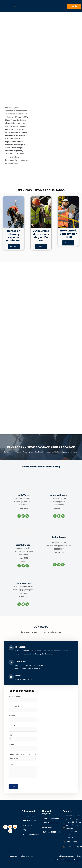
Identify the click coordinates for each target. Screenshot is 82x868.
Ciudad (23, 747)
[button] (15, 6)
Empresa (23, 728)
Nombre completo (23, 699)
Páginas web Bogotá (9, 863)
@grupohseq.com (64, 546)
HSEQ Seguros (48, 827)
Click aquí (14, 246)
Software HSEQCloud (51, 832)
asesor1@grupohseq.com (23, 502)
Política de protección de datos (69, 856)
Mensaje (23, 771)
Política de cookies (64, 860)
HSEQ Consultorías (50, 823)
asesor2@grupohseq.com (59, 502)
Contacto (78, 860)
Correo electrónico (23, 709)
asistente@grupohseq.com (23, 590)
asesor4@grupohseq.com (23, 551)
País (23, 738)
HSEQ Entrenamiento (51, 818)
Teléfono (23, 718)
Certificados (27, 825)
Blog (24, 830)
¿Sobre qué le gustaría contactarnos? (23, 757)
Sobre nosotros (28, 816)
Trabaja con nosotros (30, 834)
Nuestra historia (29, 820)
